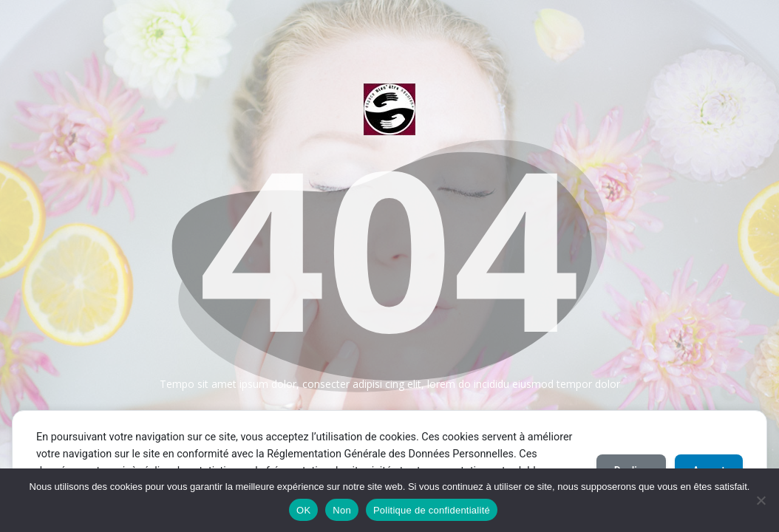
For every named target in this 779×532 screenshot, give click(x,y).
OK (303, 510)
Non (342, 510)
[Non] (761, 500)
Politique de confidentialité (432, 510)
